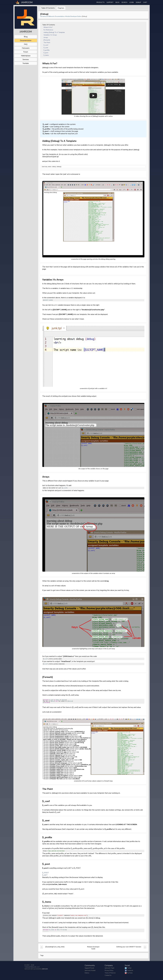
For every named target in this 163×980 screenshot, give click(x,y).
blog (26, 37)
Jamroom (45, 969)
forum (26, 52)
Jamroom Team (109, 968)
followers (26, 48)
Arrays (46, 37)
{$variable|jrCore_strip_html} (55, 947)
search (124, 2)
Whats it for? (48, 27)
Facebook (130, 970)
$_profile (47, 50)
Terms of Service (110, 973)
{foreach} (47, 40)
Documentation (60, 16)
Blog (117, 2)
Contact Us (108, 975)
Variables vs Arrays (50, 35)
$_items (46, 55)
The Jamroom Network (47, 16)
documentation (26, 40)
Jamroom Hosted (90, 970)
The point (47, 43)
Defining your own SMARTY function (129, 947)
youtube (26, 63)
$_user (46, 48)
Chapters (61, 8)
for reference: (48, 30)
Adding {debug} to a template (54, 32)
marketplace (26, 56)
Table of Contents (48, 8)
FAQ (26, 44)
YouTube (130, 973)
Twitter (129, 968)
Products (100, 2)
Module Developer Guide (73, 16)
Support (110, 2)
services (26, 60)
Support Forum (89, 968)
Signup (138, 2)
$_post (46, 53)
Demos (87, 973)
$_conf (46, 45)
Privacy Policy (109, 970)
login (132, 2)
